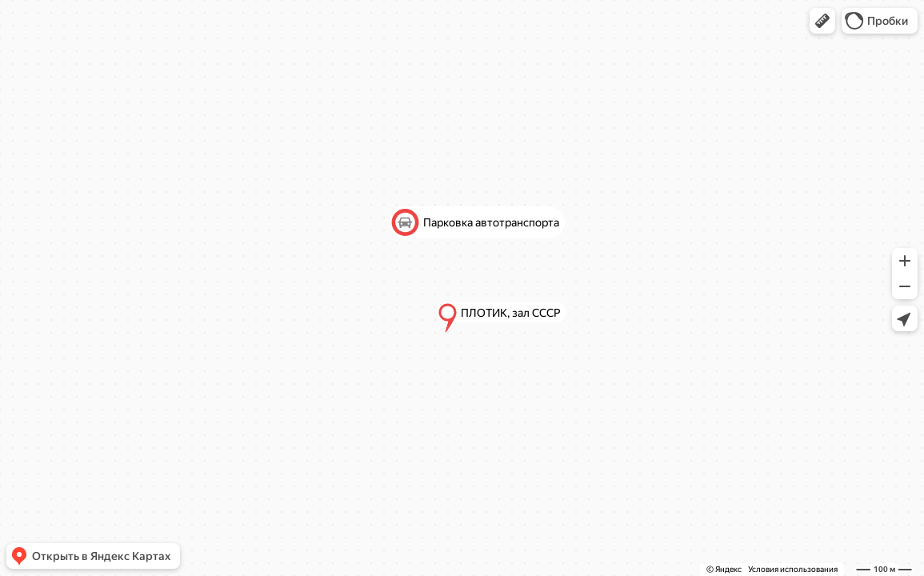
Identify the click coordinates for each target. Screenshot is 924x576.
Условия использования (793, 569)
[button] (822, 21)
